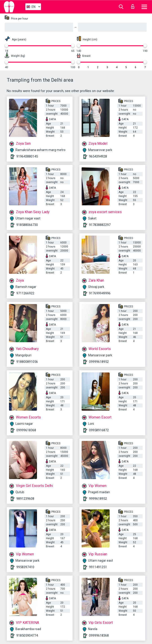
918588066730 (27, 225)
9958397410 (25, 567)
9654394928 (98, 156)
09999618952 (99, 362)
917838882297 (100, 225)
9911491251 (98, 567)
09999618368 (26, 430)
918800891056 (27, 362)
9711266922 (25, 293)
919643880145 (27, 156)
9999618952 (98, 499)
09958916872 (99, 430)
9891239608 (25, 499)
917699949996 (100, 293)
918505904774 (27, 635)
